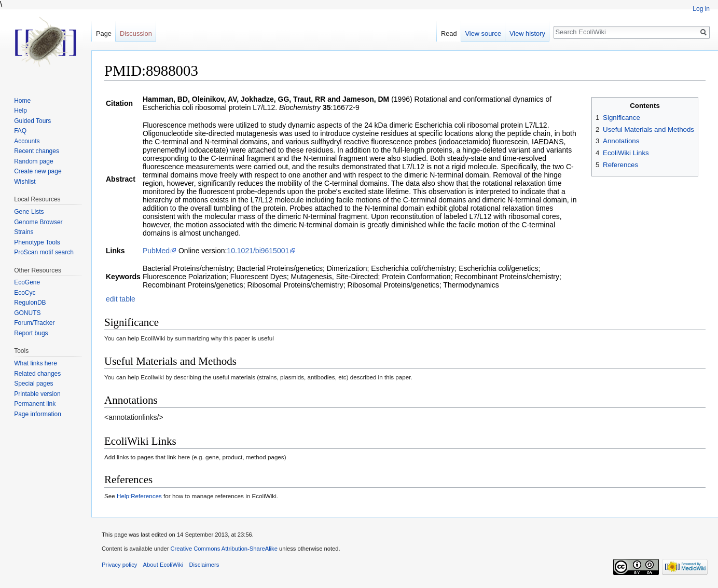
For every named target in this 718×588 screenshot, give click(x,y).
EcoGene (27, 282)
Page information (38, 414)
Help (20, 111)
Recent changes (37, 151)
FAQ (20, 131)
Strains (24, 232)
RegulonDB (30, 303)
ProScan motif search (44, 252)
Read (449, 33)
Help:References (139, 496)
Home (22, 101)
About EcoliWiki (163, 565)
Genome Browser (38, 222)
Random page (33, 161)
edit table (121, 299)
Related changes (37, 374)
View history (527, 33)
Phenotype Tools (37, 242)
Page (104, 33)
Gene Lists (29, 212)
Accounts (27, 141)
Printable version (37, 394)
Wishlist (25, 182)
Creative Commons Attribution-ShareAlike (224, 549)
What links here (36, 363)
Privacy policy (119, 565)
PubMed (156, 251)
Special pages (33, 384)
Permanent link (35, 404)
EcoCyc (25, 293)
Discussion (136, 33)
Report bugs (31, 333)
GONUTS (27, 313)
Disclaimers (204, 565)
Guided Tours (32, 121)
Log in (701, 9)
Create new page (38, 171)
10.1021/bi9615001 (258, 251)
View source (483, 33)
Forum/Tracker (34, 323)
